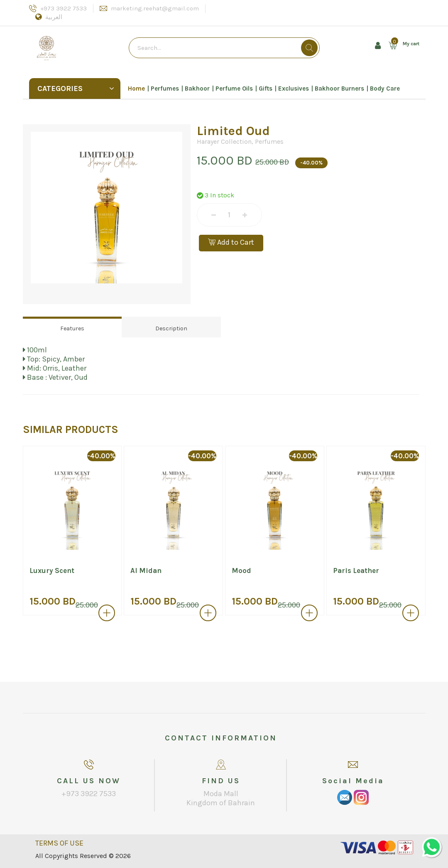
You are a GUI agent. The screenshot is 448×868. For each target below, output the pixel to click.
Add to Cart (231, 242)
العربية (54, 17)
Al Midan (146, 570)
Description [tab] (171, 328)
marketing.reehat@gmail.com (155, 8)
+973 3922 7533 (64, 8)
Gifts (266, 89)
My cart (411, 44)
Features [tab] (72, 328)
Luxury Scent (52, 570)
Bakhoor (197, 89)
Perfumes (165, 89)
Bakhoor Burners (339, 89)
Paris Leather (356, 570)
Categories (76, 89)
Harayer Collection (224, 141)
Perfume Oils (234, 89)
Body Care (385, 89)
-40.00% (311, 163)
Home (136, 89)
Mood (241, 570)
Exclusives (294, 89)
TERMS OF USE (59, 843)
